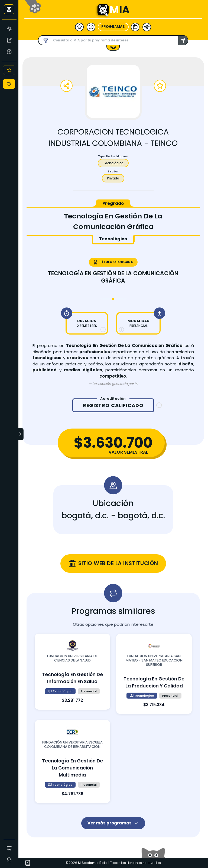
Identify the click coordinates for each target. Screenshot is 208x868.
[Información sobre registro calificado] (159, 405)
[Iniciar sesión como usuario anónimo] (9, 9)
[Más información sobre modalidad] (121, 330)
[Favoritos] (9, 70)
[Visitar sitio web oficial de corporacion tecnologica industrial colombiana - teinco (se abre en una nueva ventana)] (113, 564)
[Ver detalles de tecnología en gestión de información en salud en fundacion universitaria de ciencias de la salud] (72, 672)
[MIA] (9, 29)
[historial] (91, 27)
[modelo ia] (135, 27)
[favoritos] (79, 27)
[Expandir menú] (21, 434)
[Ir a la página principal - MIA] (103, 10)
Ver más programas (113, 823)
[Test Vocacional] (9, 40)
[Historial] (9, 84)
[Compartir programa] (66, 86)
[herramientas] (147, 27)
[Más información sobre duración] (103, 330)
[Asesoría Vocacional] (9, 51)
